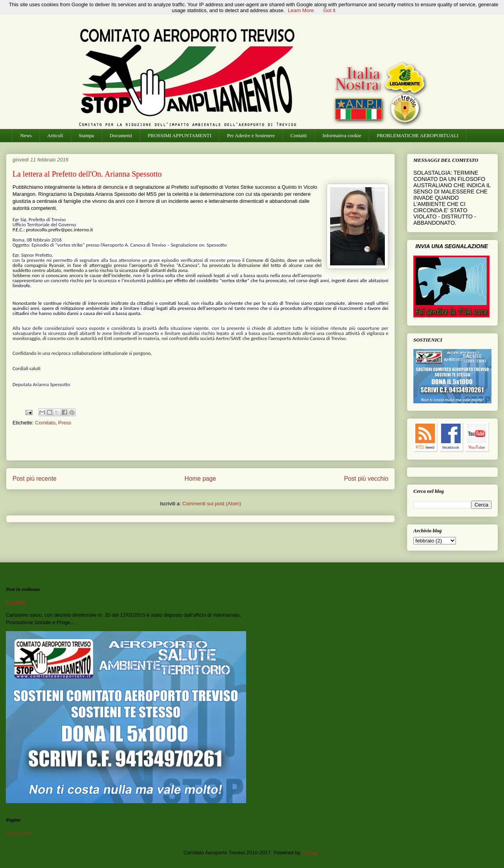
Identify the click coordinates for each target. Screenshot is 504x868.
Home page (200, 479)
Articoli (55, 135)
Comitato (45, 423)
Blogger (311, 853)
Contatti (298, 135)
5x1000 (16, 602)
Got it (329, 10)
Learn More (301, 10)
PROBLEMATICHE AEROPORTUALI (417, 135)
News (26, 135)
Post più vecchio (366, 479)
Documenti (121, 135)
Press (65, 423)
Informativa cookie (342, 135)
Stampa (87, 135)
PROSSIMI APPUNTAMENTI (180, 135)
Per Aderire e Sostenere (251, 135)
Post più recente (35, 479)
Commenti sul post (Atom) (212, 504)
